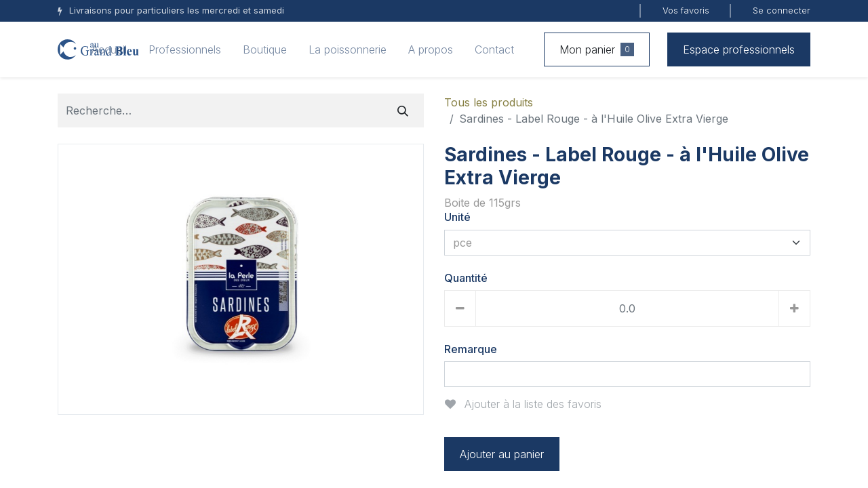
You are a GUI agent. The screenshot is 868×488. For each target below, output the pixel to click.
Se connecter (782, 10)
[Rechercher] (403, 110)
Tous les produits (489, 102)
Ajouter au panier (502, 454)
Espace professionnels (739, 49)
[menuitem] (109, 49)
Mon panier (597, 49)
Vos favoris (686, 10)
